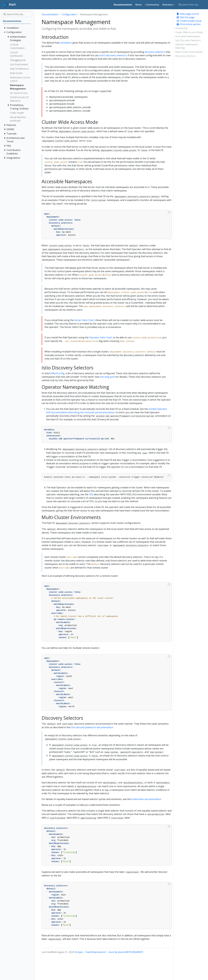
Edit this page (185, 17)
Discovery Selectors (185, 56)
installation (66, 43)
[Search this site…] (192, 5)
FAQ (91, 494)
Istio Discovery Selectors (188, 40)
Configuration (69, 14)
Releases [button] (168, 5)
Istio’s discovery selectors (113, 55)
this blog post (107, 377)
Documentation (50, 14)
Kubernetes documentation (146, 799)
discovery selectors (155, 52)
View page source (188, 14)
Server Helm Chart (84, 320)
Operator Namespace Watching (187, 46)
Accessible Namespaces (188, 36)
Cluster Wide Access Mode (189, 32)
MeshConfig (58, 373)
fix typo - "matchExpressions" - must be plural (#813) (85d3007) (109, 952)
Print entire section (188, 24)
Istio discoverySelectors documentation (92, 727)
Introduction (182, 28)
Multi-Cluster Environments (189, 52)
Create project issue (189, 21)
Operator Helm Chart (101, 337)
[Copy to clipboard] (169, 212)
